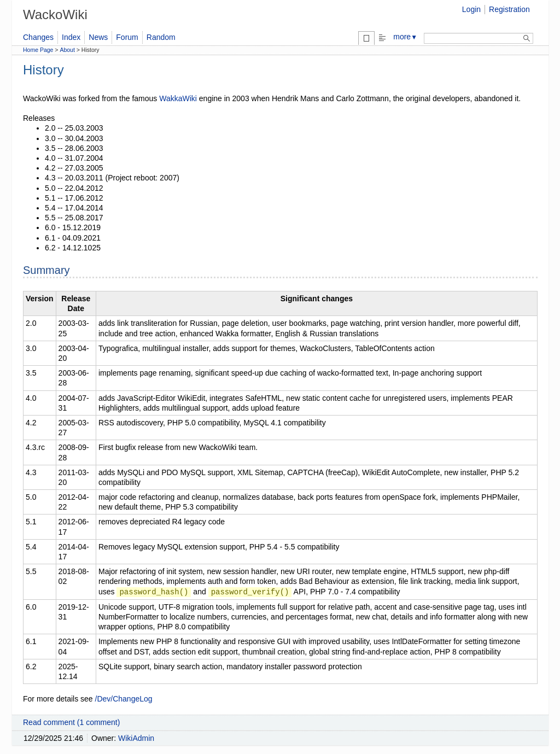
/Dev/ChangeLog (124, 699)
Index (71, 37)
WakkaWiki (178, 98)
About (67, 50)
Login (471, 9)
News (98, 37)
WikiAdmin (136, 738)
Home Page (38, 50)
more (405, 37)
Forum (127, 37)
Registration (509, 9)
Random (161, 37)
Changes (38, 37)
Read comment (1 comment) (71, 722)
